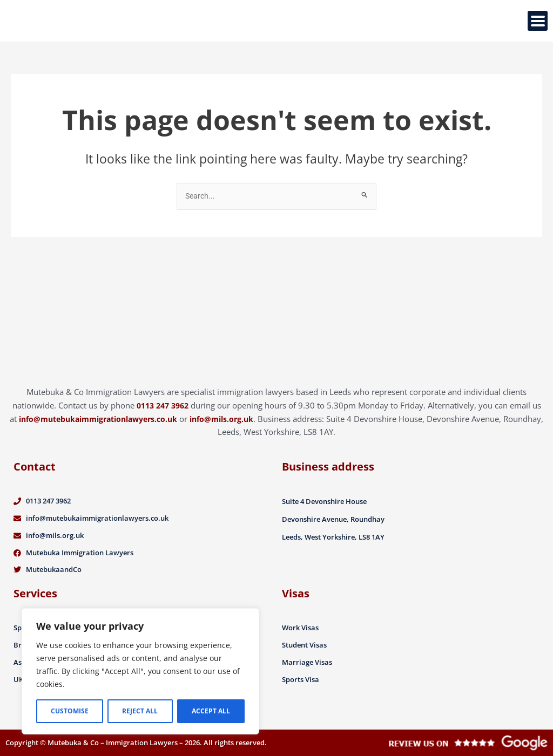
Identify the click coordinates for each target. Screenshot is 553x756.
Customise (70, 711)
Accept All (211, 711)
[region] (140, 671)
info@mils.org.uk (250, 414)
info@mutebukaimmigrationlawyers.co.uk (117, 414)
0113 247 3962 (162, 401)
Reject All (140, 711)
